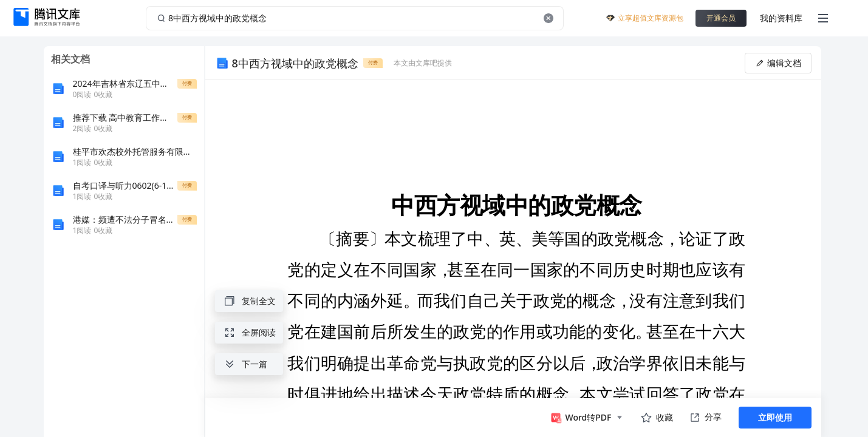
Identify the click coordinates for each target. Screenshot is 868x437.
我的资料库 (781, 18)
